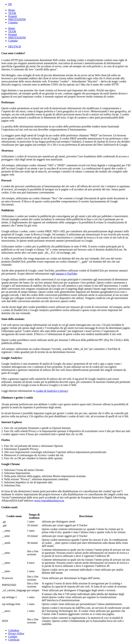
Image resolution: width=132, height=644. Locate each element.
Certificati (14, 640)
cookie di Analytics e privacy (52, 391)
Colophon (14, 630)
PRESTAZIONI (17, 19)
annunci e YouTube (66, 274)
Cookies (13, 637)
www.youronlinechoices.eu (49, 501)
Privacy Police (16, 633)
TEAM (12, 13)
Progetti (13, 16)
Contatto (13, 22)
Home (12, 10)
